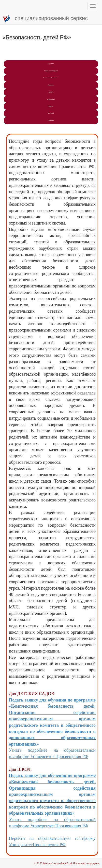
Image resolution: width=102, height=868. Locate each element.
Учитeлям (51, 113)
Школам (51, 106)
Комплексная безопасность (51, 78)
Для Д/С (51, 92)
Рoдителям (51, 120)
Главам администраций (51, 71)
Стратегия (51, 85)
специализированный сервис (45, 19)
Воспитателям (51, 99)
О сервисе (51, 64)
